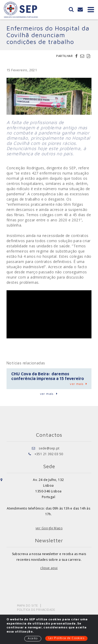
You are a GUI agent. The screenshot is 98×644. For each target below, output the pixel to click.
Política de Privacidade (36, 610)
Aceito (33, 638)
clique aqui (49, 568)
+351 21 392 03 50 (49, 454)
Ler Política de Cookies (66, 638)
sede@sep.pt (49, 448)
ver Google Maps (49, 528)
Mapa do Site (28, 605)
